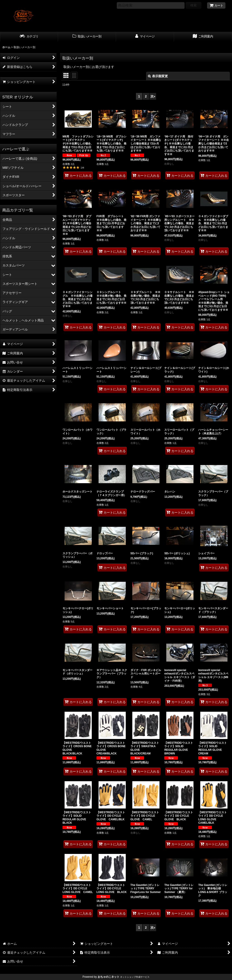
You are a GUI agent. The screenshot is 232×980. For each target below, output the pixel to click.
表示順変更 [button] (158, 76)
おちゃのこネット (109, 977)
